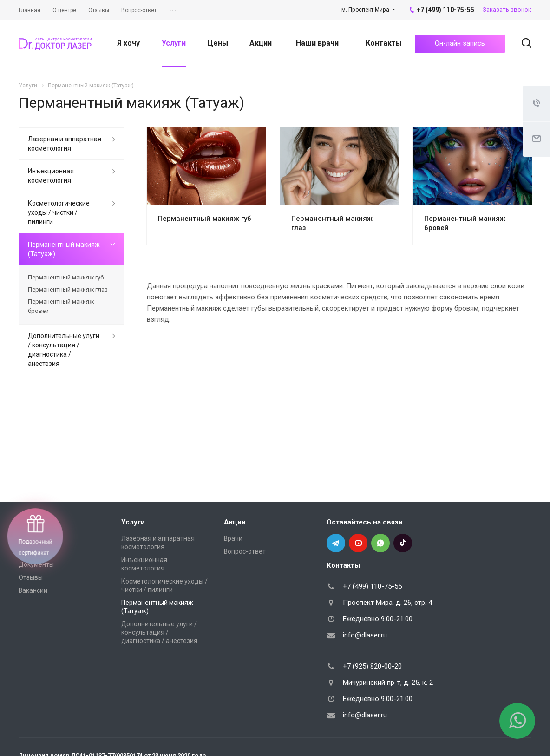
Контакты (384, 43)
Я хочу (128, 43)
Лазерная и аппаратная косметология (65, 144)
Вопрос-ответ (245, 551)
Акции (261, 43)
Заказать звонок (507, 10)
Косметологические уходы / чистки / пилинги (59, 212)
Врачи (233, 538)
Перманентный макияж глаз (68, 289)
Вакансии (33, 590)
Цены (218, 43)
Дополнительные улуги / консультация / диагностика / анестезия (64, 350)
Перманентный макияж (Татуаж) (64, 249)
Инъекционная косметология (51, 176)
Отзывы (31, 577)
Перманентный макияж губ (205, 219)
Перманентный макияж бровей (61, 306)
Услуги (174, 43)
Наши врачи (317, 43)
